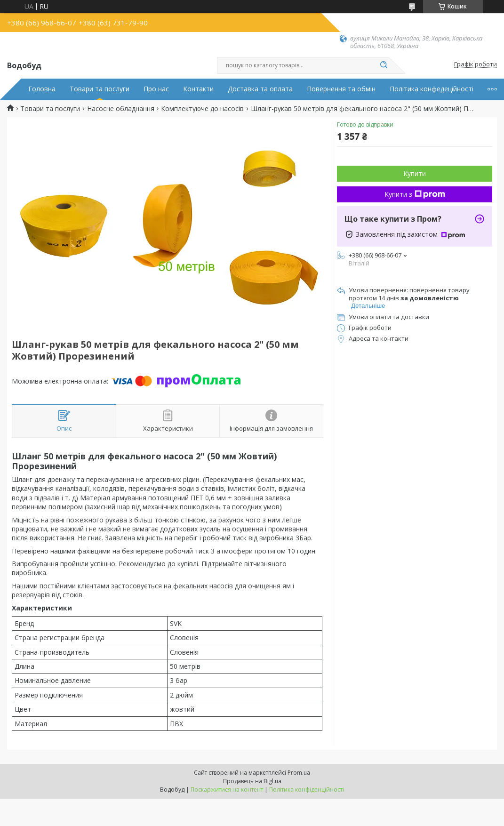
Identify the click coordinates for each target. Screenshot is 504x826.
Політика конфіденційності (307, 790)
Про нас (156, 89)
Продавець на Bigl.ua (252, 781)
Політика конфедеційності (432, 89)
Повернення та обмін (341, 89)
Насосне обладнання (121, 109)
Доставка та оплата (260, 89)
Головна (42, 89)
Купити (415, 173)
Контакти (198, 89)
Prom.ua (299, 773)
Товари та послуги (100, 89)
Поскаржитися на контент (227, 790)
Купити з (415, 194)
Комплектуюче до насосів (202, 109)
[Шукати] (384, 65)
